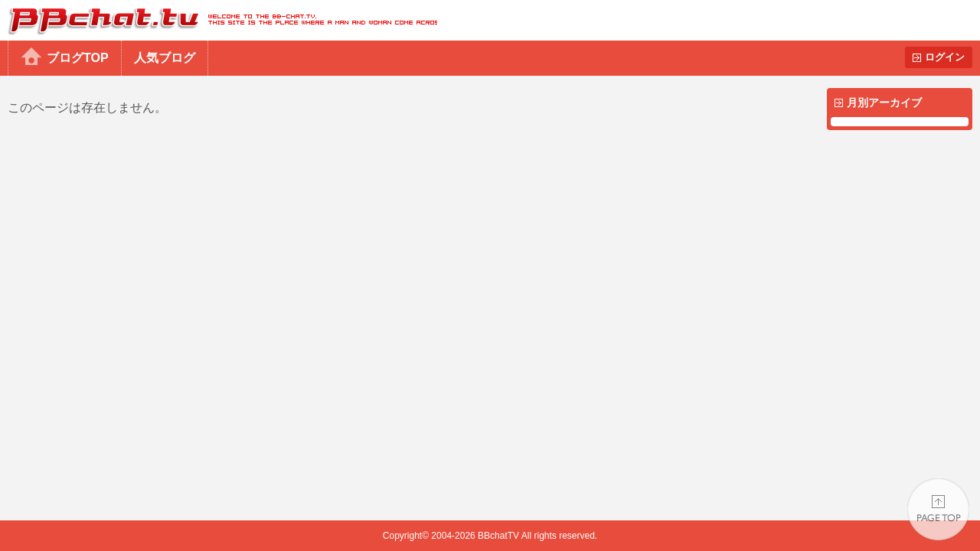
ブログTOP (78, 58)
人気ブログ (165, 58)
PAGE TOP (938, 509)
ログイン (945, 57)
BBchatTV (219, 20)
